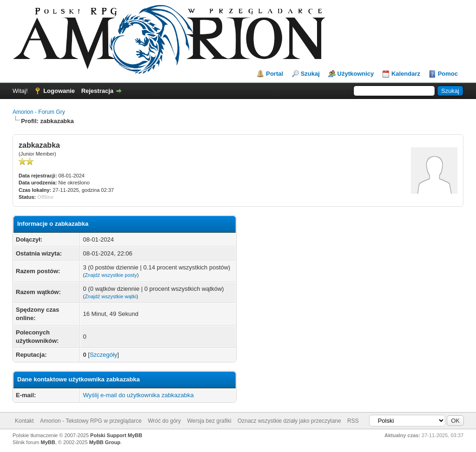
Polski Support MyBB (116, 435)
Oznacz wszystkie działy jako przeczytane (289, 421)
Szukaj (310, 74)
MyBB (48, 442)
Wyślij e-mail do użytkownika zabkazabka (138, 395)
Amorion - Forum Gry (39, 112)
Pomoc (448, 74)
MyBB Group (105, 442)
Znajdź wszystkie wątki (110, 296)
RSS (353, 421)
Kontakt (24, 421)
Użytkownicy (356, 74)
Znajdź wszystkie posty (111, 275)
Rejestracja (97, 91)
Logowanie (59, 91)
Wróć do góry (164, 421)
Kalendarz (406, 74)
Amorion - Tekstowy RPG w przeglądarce (91, 421)
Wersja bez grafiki (209, 421)
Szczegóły (103, 355)
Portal (274, 74)
